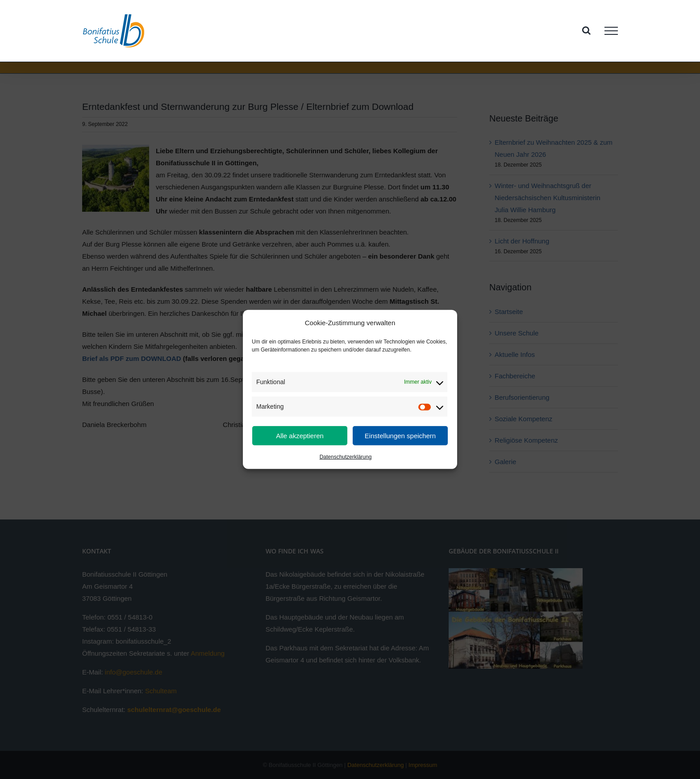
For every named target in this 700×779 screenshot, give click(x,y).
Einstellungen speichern (400, 436)
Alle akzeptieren (300, 436)
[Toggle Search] (586, 30)
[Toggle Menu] (611, 31)
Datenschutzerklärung (346, 457)
